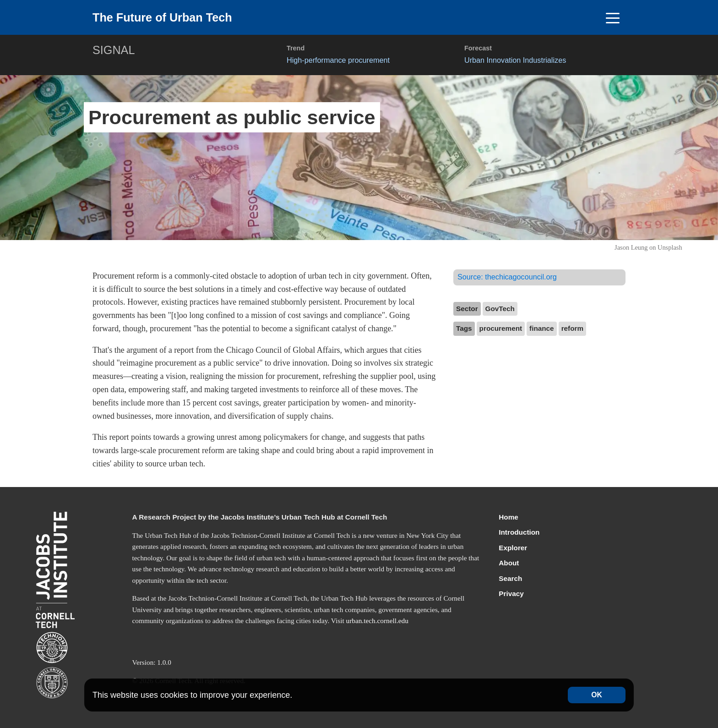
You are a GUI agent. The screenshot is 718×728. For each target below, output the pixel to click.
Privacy (511, 594)
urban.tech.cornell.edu (377, 621)
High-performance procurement (338, 60)
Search (510, 578)
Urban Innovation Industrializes (515, 60)
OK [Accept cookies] (597, 695)
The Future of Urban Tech (162, 17)
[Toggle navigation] (612, 17)
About (509, 563)
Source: (507, 277)
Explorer (513, 548)
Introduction (519, 532)
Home (509, 517)
